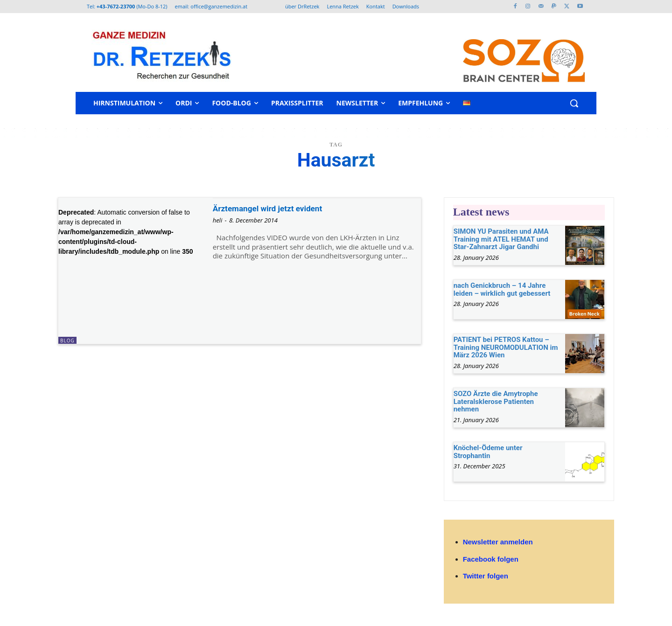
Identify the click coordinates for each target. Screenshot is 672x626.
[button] (574, 103)
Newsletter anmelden (498, 542)
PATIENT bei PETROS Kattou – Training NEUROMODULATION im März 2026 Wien (506, 347)
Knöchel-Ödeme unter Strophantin (488, 452)
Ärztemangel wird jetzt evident (280, 208)
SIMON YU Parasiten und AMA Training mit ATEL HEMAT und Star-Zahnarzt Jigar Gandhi (501, 239)
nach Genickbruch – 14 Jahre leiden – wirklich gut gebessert (502, 289)
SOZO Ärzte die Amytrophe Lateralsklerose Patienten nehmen (496, 401)
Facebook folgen (491, 559)
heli (218, 220)
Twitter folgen (486, 576)
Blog (67, 341)
